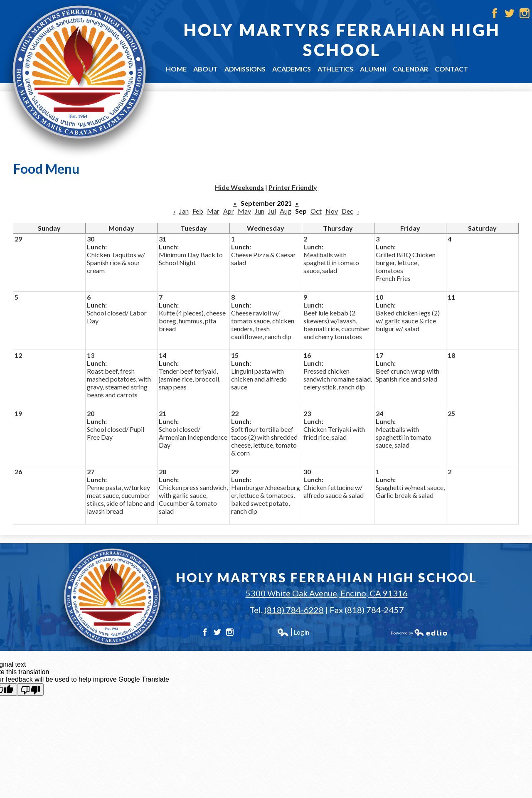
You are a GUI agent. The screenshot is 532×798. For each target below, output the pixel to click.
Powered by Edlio (420, 632)
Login (293, 632)
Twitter (510, 13)
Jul (272, 211)
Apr (229, 211)
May (244, 211)
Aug (286, 211)
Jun (260, 211)
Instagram (525, 13)
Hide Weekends (239, 187)
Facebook (495, 13)
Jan (184, 211)
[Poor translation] (30, 690)
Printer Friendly (293, 187)
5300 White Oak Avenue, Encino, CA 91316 (327, 593)
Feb (198, 211)
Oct (316, 211)
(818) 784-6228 (294, 610)
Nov (332, 211)
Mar (213, 211)
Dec (347, 211)
